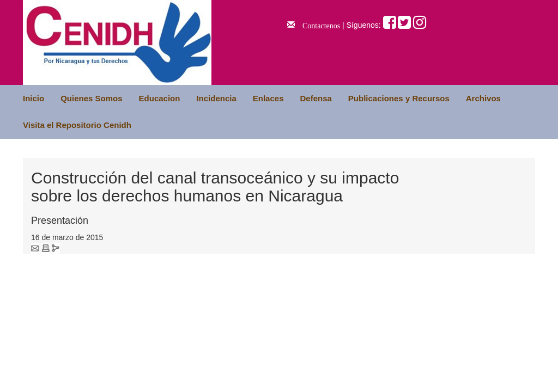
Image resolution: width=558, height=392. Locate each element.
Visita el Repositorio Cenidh (77, 125)
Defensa (316, 98)
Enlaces (268, 98)
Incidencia (216, 98)
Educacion (160, 98)
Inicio (34, 98)
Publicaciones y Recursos (399, 98)
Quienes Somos (91, 98)
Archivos (483, 98)
